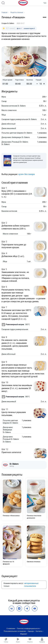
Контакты (39, 631)
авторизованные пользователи (31, 585)
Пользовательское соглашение (15, 631)
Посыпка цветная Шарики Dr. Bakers (17, 133)
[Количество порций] (41, 84)
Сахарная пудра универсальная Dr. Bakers (19, 119)
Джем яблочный (9, 124)
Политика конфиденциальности (28, 629)
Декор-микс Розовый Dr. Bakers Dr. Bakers (15, 143)
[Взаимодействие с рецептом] (45, 17)
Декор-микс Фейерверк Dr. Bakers (16, 137)
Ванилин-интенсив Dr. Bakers (14, 106)
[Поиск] (3, 3)
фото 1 (19, 28)
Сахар (4, 101)
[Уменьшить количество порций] (37, 84)
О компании (11, 629)
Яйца (4, 115)
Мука (4, 97)
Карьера (31, 631)
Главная (4, 12)
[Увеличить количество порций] (44, 84)
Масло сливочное (9, 110)
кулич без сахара (27, 174)
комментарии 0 (29, 28)
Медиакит (24, 634)
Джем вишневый (9, 128)
